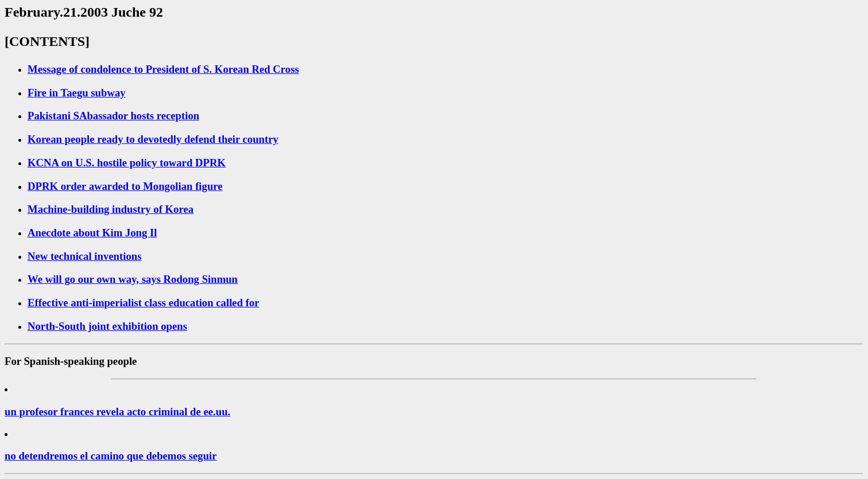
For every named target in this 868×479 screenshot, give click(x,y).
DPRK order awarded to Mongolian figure (125, 186)
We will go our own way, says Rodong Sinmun (133, 279)
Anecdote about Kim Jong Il (92, 233)
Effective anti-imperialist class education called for (144, 303)
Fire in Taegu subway (77, 93)
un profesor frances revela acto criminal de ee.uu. (117, 412)
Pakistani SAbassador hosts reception (113, 116)
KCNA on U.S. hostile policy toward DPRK (127, 163)
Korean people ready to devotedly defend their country (153, 139)
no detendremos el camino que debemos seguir (111, 456)
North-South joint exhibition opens (107, 326)
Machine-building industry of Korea (111, 209)
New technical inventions (84, 256)
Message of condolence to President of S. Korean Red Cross (163, 69)
